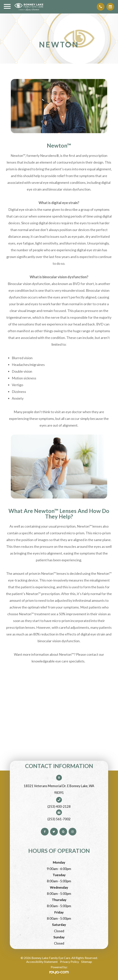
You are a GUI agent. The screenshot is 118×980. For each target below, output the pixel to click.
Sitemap (87, 962)
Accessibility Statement (42, 962)
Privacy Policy (69, 962)
